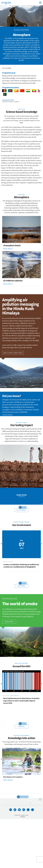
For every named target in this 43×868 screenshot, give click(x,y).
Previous (1, 544)
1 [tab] (19, 507)
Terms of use (23, 817)
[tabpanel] (21, 475)
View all (21, 726)
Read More (8, 249)
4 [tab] (24, 507)
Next (42, 544)
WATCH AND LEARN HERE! (13, 353)
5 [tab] (24, 797)
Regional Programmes (9, 9)
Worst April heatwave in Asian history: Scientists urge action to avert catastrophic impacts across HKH (21, 701)
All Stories (21, 510)
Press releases (15, 696)
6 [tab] (26, 797)
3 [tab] (22, 507)
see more (21, 586)
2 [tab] (21, 507)
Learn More (7, 415)
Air (12, 562)
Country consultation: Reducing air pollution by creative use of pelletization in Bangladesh (21, 566)
